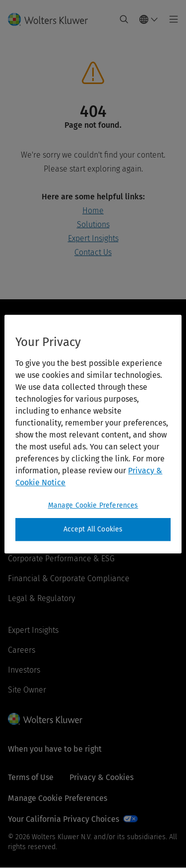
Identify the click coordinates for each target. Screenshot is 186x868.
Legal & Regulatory (41, 598)
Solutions (93, 224)
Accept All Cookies (93, 529)
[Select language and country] (149, 19)
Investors (24, 670)
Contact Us (93, 252)
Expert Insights (93, 238)
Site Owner (27, 690)
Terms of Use (31, 777)
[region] (93, 434)
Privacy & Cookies (101, 777)
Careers (22, 650)
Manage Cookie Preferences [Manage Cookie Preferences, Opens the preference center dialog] (93, 505)
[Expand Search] (124, 19)
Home (93, 211)
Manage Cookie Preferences (58, 798)
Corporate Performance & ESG (61, 559)
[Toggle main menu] (171, 19)
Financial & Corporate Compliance (69, 578)
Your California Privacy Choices (63, 819)
